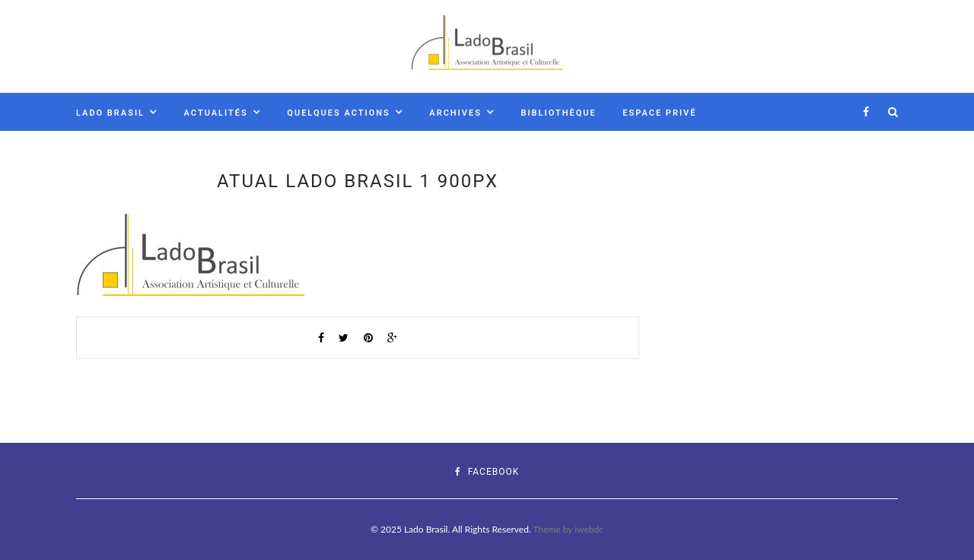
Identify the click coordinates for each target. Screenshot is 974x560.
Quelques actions (338, 113)
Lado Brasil (110, 113)
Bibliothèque (558, 113)
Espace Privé (659, 113)
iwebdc (589, 529)
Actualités (216, 113)
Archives (455, 113)
